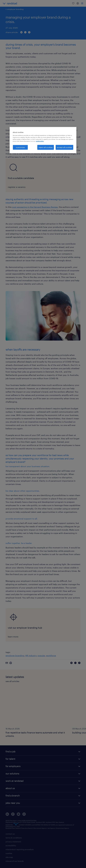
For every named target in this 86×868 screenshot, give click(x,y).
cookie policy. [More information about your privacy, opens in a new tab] (40, 141)
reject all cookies (46, 147)
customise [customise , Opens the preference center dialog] (20, 147)
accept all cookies (64, 147)
